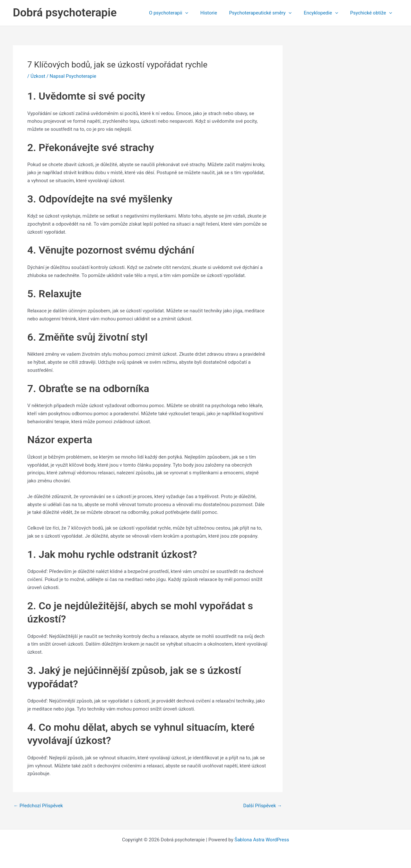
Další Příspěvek (262, 806)
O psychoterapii (179, 13)
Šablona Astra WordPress (262, 840)
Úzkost (38, 76)
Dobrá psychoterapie (65, 13)
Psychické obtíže (372, 13)
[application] (196, 13)
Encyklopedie (324, 13)
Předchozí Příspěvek (38, 806)
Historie (217, 13)
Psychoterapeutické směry (266, 13)
